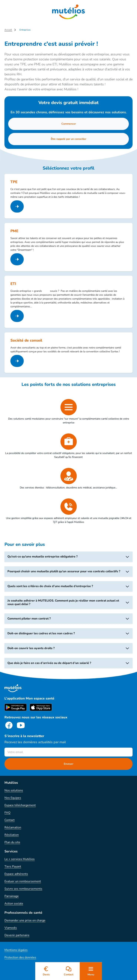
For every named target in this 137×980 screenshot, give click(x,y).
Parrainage (12, 896)
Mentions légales (16, 950)
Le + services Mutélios (20, 859)
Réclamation (13, 827)
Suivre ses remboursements (23, 889)
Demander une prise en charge (25, 920)
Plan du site (12, 842)
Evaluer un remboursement (23, 881)
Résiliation (12, 835)
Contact (10, 820)
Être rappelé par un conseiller (68, 139)
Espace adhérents (16, 874)
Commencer (69, 124)
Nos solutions (14, 790)
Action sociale (14, 904)
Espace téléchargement (20, 805)
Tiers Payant (13, 867)
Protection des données (20, 957)
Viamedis (11, 928)
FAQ (7, 813)
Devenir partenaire (17, 935)
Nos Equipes (13, 798)
